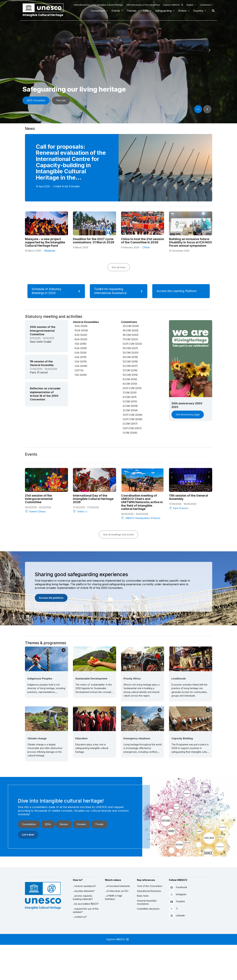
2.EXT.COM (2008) (132, 419)
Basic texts (143, 896)
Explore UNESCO (173, 5)
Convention (98, 11)
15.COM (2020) (130, 353)
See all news (119, 267)
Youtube (177, 901)
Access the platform (51, 598)
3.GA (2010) (81, 362)
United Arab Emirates (66, 186)
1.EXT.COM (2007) (132, 428)
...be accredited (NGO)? (86, 904)
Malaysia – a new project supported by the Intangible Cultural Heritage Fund (45, 242)
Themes (131, 11)
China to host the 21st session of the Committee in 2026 (143, 241)
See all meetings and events (118, 534)
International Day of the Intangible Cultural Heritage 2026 (93, 499)
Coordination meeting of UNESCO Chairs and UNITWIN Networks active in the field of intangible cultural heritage (142, 502)
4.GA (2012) (80, 357)
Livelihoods (179, 679)
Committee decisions (148, 909)
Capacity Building (182, 738)
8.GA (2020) (81, 339)
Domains (81, 824)
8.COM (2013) (130, 384)
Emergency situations (137, 738)
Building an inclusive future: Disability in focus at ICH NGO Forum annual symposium (191, 242)
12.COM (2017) (130, 366)
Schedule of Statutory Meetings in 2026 (57, 291)
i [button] (207, 109)
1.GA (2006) (81, 375)
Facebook (178, 887)
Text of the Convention (150, 886)
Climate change (37, 738)
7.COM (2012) (130, 393)
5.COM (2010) (130, 402)
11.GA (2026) (81, 326)
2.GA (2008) (81, 366)
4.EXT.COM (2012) (132, 388)
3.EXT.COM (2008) (132, 415)
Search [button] (212, 11)
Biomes (64, 824)
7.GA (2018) (80, 344)
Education (81, 738)
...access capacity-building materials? (83, 897)
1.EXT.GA (79, 370)
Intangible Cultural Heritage (43, 15)
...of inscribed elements (117, 886)
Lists (146, 11)
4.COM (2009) (130, 406)
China (146, 247)
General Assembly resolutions (147, 902)
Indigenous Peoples (40, 679)
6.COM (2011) (130, 397)
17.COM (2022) (130, 339)
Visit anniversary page (188, 414)
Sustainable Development (91, 679)
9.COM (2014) (130, 379)
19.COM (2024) (130, 331)
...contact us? (80, 917)
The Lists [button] (61, 100)
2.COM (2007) (130, 424)
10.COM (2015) (130, 375)
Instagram (178, 894)
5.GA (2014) (80, 353)
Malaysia (50, 251)
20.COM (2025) (131, 326)
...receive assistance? (84, 886)
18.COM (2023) (130, 335)
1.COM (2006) (130, 433)
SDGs (48, 824)
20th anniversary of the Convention (143, 5)
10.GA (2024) (81, 331)
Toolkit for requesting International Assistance (119, 291)
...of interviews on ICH (117, 891)
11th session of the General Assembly (188, 497)
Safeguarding (163, 11)
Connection (206, 5)
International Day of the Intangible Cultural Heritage (98, 5)
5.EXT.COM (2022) (132, 344)
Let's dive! (28, 835)
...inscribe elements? (84, 891)
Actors (182, 11)
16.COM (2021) (130, 348)
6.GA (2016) (81, 348)
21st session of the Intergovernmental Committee (39, 499)
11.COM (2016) (130, 370)
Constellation (29, 824)
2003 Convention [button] (36, 100)
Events (116, 11)
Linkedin (177, 916)
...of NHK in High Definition (114, 897)
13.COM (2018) (130, 362)
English (190, 5)
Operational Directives (149, 891)
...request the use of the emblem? (86, 910)
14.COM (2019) (130, 357)
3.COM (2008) (130, 410)
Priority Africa (132, 679)
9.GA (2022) (81, 335)
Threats (99, 824)
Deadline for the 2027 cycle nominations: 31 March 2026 (94, 241)
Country (198, 11)
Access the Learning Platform (181, 291)
